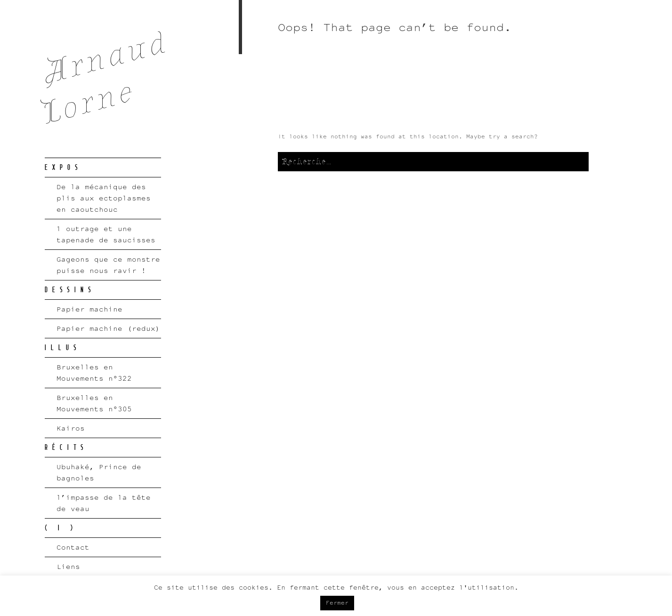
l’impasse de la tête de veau (104, 503)
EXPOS (64, 168)
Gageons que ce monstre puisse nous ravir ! (108, 265)
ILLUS (63, 348)
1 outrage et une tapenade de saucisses (106, 234)
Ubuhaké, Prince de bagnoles (99, 472)
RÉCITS (66, 448)
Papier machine (89, 309)
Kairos (71, 428)
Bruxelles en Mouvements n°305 (94, 403)
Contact (73, 547)
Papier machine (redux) (108, 328)
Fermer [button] (337, 603)
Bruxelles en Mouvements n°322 (94, 372)
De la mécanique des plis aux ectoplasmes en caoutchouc (104, 198)
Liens (68, 566)
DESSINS (70, 290)
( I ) (61, 528)
